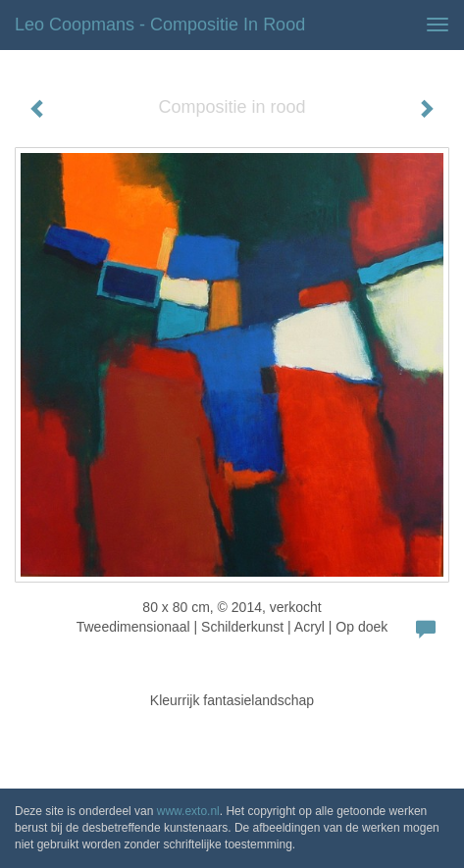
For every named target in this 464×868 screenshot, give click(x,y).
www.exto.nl (188, 811)
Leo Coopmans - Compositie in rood (160, 25)
